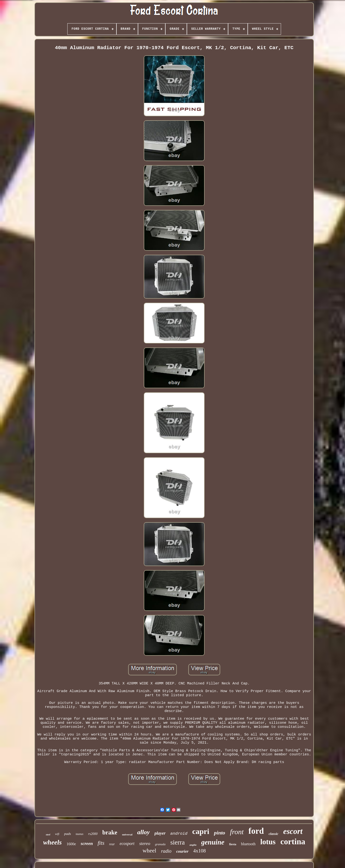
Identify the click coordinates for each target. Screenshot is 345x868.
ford (256, 831)
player (160, 833)
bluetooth (248, 844)
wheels (52, 842)
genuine (213, 842)
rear (112, 844)
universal (127, 834)
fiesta (233, 844)
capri (201, 831)
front (237, 832)
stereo (145, 843)
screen (87, 843)
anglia (193, 845)
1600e (71, 844)
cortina (293, 842)
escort (293, 831)
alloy (144, 832)
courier (182, 851)
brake (110, 832)
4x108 (200, 851)
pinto (219, 833)
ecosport (127, 844)
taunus (80, 834)
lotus (268, 842)
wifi (57, 834)
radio (166, 851)
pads (68, 834)
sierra (178, 842)
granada (160, 844)
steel (48, 835)
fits (101, 843)
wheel (149, 851)
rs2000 (93, 834)
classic (273, 834)
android (179, 834)
